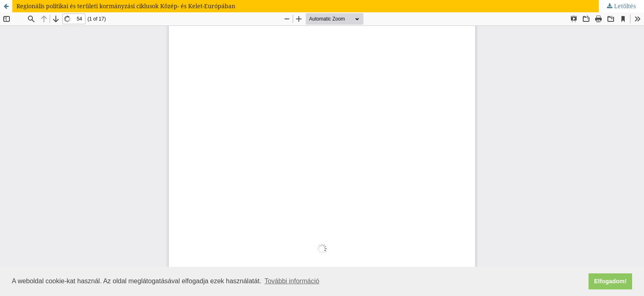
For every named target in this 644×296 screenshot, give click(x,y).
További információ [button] (292, 281)
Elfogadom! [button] (611, 281)
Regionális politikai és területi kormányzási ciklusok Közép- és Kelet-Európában (126, 6)
